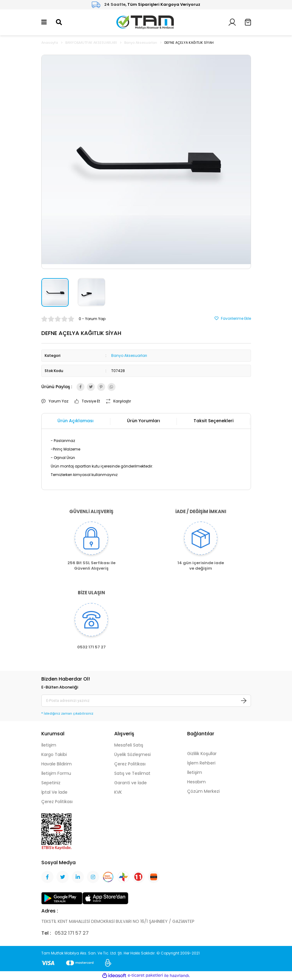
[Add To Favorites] (233, 318)
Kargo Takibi (54, 754)
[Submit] (244, 701)
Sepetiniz (51, 783)
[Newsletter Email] (146, 701)
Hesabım (196, 782)
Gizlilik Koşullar (202, 754)
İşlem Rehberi (201, 763)
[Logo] (145, 22)
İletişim (49, 745)
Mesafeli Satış (129, 745)
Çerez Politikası (57, 802)
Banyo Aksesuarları (129, 355)
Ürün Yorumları (144, 421)
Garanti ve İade (131, 783)
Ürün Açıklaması (76, 421)
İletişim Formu (56, 773)
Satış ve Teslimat (132, 773)
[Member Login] (232, 22)
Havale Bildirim (57, 764)
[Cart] (248, 22)
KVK (118, 792)
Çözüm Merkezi (203, 791)
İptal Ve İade (54, 792)
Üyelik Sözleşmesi (132, 754)
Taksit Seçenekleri (213, 421)
